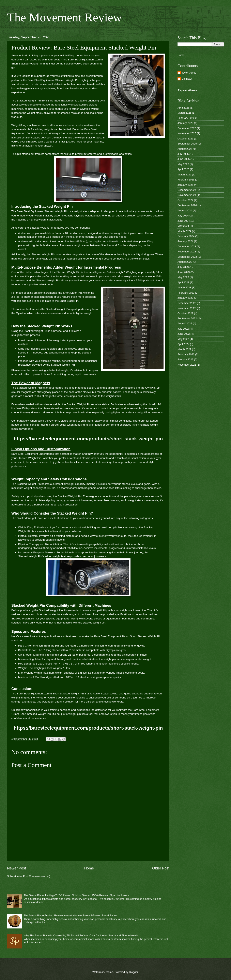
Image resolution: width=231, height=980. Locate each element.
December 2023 (187, 246)
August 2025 (185, 149)
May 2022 (183, 339)
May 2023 (183, 277)
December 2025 (187, 128)
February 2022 (186, 354)
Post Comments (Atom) (37, 876)
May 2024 (183, 226)
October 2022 (185, 313)
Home (89, 868)
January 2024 (185, 241)
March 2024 (184, 231)
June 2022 (184, 334)
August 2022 (185, 323)
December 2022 (187, 303)
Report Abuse (187, 90)
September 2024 (187, 205)
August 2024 (185, 210)
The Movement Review (65, 17)
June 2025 (184, 159)
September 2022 (187, 318)
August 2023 (185, 262)
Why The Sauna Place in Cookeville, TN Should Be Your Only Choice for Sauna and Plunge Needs (81, 935)
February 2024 (186, 236)
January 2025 (185, 185)
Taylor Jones (189, 73)
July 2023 (183, 267)
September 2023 (187, 257)
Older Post (161, 868)
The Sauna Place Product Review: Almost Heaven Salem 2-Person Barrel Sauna (70, 915)
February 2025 (186, 180)
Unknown (187, 79)
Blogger (134, 972)
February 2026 (186, 118)
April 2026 (183, 108)
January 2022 (185, 359)
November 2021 (187, 365)
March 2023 (184, 287)
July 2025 (183, 154)
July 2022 (183, 329)
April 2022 (183, 344)
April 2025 (183, 169)
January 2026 (185, 123)
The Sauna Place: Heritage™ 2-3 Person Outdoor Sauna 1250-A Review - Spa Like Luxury (76, 895)
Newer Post (17, 868)
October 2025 (185, 139)
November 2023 (187, 252)
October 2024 (185, 200)
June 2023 (184, 272)
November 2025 (187, 133)
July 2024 (183, 216)
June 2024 (184, 221)
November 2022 (187, 308)
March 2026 (184, 113)
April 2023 (183, 282)
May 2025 (183, 164)
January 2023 (185, 298)
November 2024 (187, 195)
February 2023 (186, 293)
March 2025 (184, 175)
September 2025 (187, 144)
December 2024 (187, 190)
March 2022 (184, 349)
